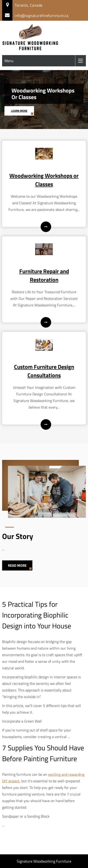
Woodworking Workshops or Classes (43, 94)
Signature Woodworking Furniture (44, 861)
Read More (17, 565)
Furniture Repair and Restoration (44, 275)
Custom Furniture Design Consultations (44, 371)
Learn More (19, 111)
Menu (9, 61)
